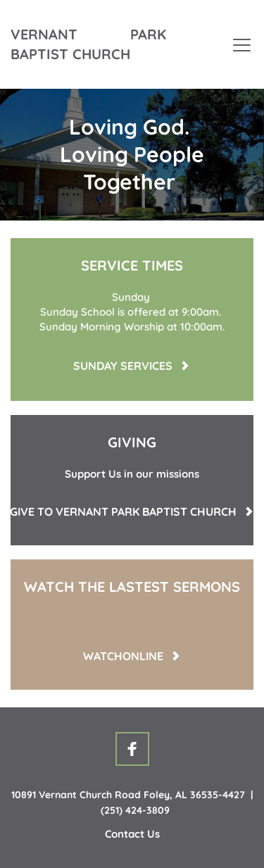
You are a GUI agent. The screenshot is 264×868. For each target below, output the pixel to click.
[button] (242, 45)
